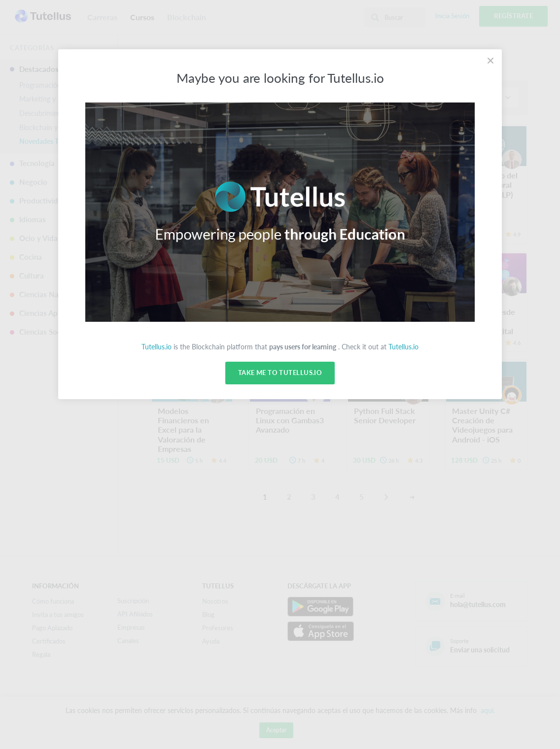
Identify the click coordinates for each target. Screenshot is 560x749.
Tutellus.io (157, 347)
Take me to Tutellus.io (280, 373)
